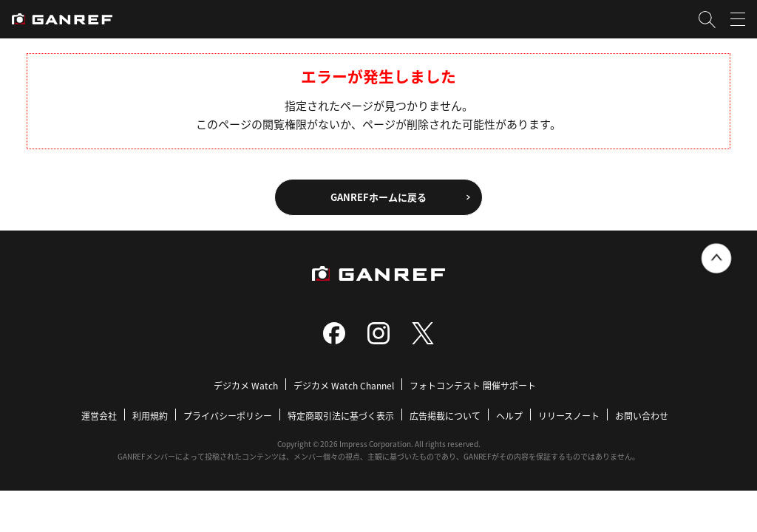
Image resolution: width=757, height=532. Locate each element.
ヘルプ (509, 416)
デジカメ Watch (246, 385)
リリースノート (569, 416)
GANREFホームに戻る (378, 197)
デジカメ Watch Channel (344, 385)
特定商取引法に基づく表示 (341, 416)
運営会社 (99, 416)
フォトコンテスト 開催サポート (473, 385)
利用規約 (150, 416)
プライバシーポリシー (228, 416)
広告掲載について (445, 416)
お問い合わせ (642, 416)
